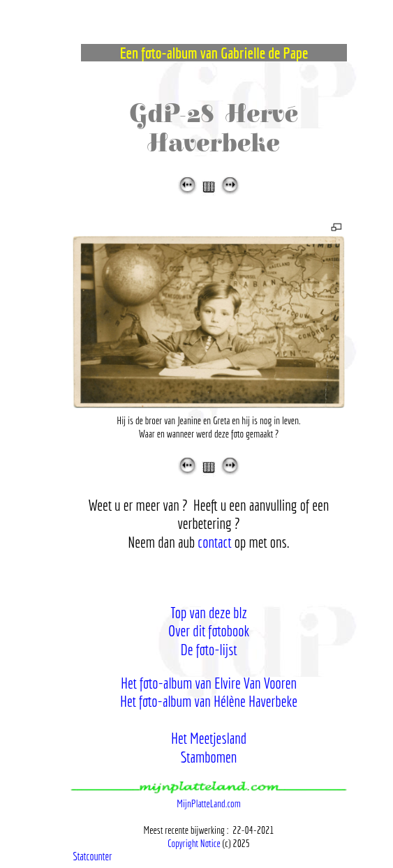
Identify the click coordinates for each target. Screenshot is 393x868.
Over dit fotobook (209, 630)
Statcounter (92, 856)
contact (214, 542)
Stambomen (209, 757)
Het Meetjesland (209, 738)
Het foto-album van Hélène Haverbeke (209, 701)
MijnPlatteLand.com (209, 803)
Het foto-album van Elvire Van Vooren (209, 683)
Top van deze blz (209, 612)
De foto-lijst (208, 649)
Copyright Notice (194, 843)
